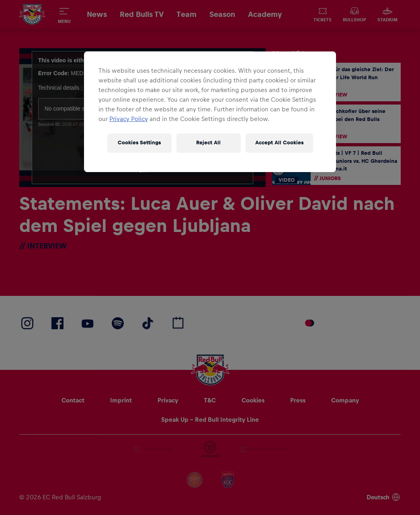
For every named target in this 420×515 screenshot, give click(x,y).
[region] (210, 112)
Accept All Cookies (279, 143)
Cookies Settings (139, 143)
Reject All (208, 143)
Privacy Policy (129, 119)
